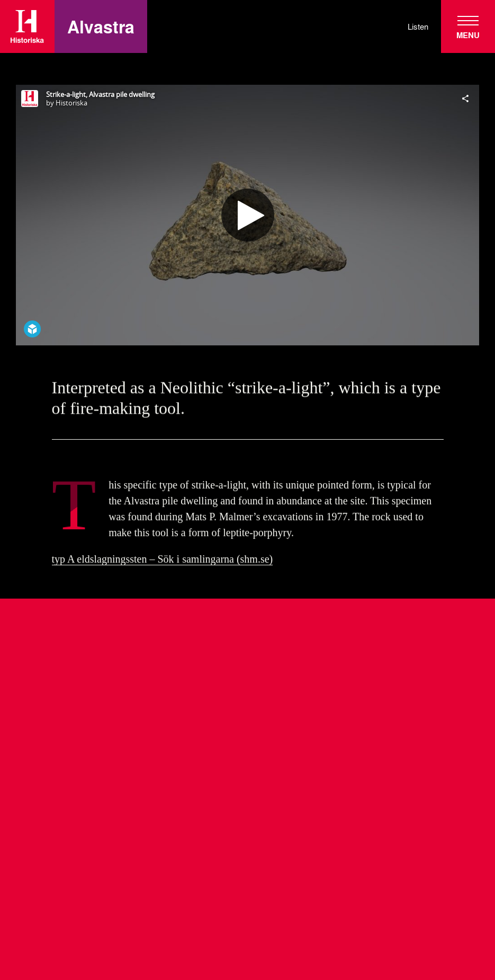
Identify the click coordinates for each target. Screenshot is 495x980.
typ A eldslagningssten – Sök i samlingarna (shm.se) (163, 561)
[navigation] (468, 26)
